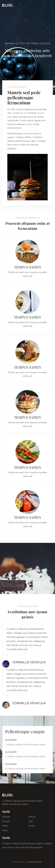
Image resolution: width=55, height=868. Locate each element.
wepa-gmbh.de (34, 862)
